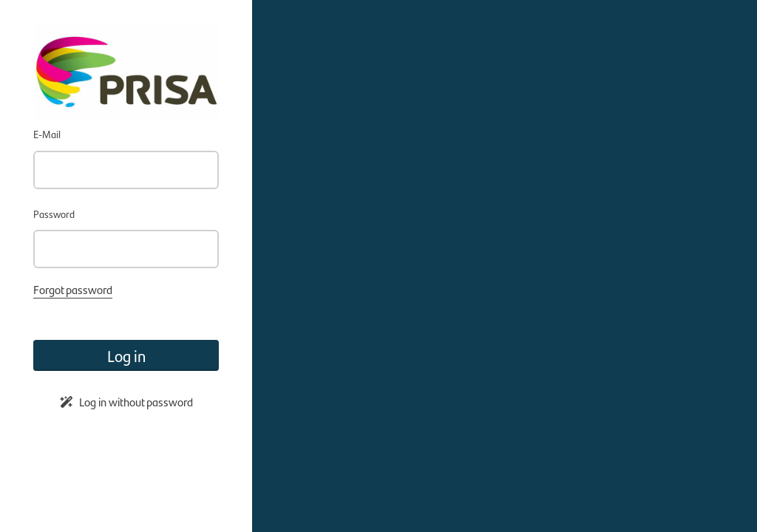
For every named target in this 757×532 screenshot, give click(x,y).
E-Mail (47, 134)
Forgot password (73, 289)
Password (54, 214)
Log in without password (126, 402)
